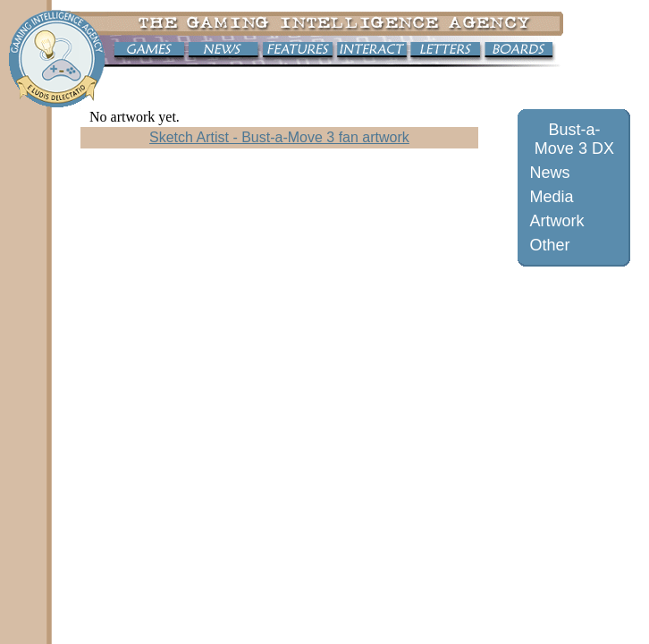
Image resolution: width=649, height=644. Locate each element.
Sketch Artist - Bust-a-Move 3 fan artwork (279, 137)
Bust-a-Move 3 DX (574, 139)
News (549, 173)
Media (551, 197)
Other (549, 245)
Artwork (556, 221)
